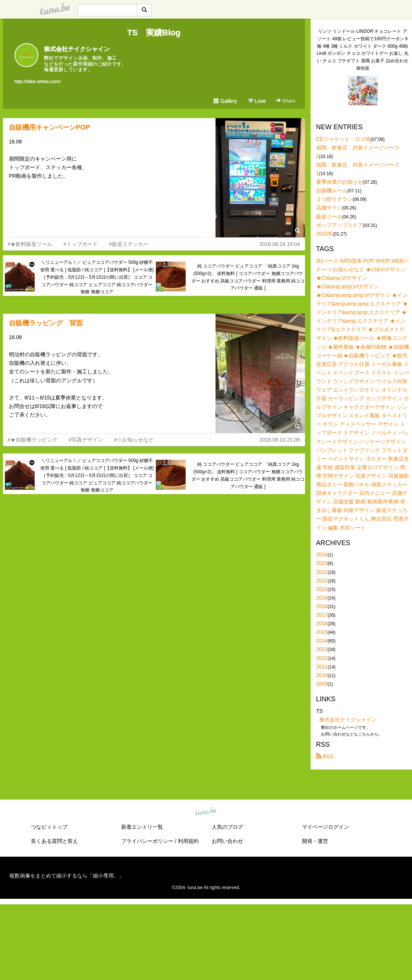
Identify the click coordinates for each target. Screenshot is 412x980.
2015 (322, 632)
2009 (322, 684)
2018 (322, 606)
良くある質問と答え (54, 841)
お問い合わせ (227, 841)
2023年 (325, 234)
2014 (322, 641)
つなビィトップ (49, 827)
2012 (322, 658)
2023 (322, 563)
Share (285, 101)
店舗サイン (329, 208)
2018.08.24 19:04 (280, 244)
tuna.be (206, 812)
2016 (322, 623)
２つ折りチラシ (334, 199)
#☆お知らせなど (134, 440)
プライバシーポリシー (147, 841)
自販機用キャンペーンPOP (50, 127)
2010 (322, 675)
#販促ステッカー (129, 244)
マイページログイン (325, 827)
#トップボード (81, 244)
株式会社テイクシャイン (77, 49)
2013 (322, 649)
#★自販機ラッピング (33, 440)
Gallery (225, 101)
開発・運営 (315, 841)
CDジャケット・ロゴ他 (343, 139)
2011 (322, 667)
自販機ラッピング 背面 (46, 323)
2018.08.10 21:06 (280, 440)
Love (257, 101)
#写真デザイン (86, 440)
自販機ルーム (332, 190)
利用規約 (188, 841)
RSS (325, 756)
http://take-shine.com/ (38, 81)
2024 (322, 554)
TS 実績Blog (154, 33)
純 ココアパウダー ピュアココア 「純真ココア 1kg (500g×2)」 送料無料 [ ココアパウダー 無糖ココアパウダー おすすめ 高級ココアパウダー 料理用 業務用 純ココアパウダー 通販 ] (248, 277)
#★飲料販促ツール (30, 244)
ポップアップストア (340, 225)
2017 (322, 615)
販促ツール (329, 216)
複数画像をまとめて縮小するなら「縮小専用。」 (67, 876)
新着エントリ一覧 (142, 827)
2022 (322, 572)
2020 (322, 589)
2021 (322, 581)
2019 (322, 598)
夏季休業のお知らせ (340, 182)
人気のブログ (227, 827)
